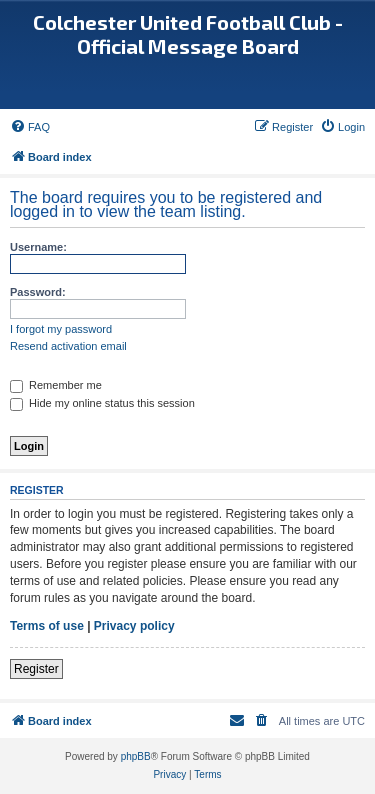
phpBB (136, 756)
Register (36, 669)
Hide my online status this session (102, 403)
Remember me (56, 385)
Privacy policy (134, 626)
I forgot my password (61, 329)
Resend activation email (68, 346)
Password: (38, 292)
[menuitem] (30, 127)
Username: (38, 247)
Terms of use (47, 626)
